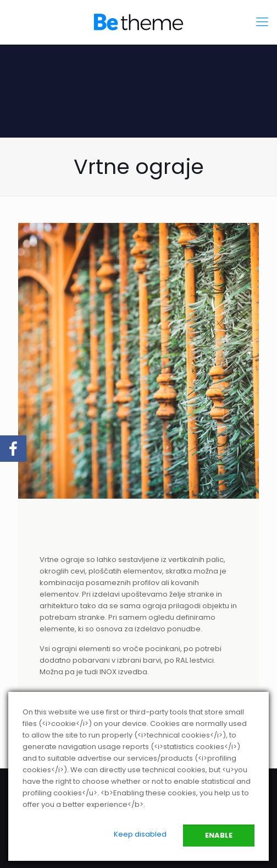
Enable (219, 835)
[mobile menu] (262, 22)
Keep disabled (140, 834)
